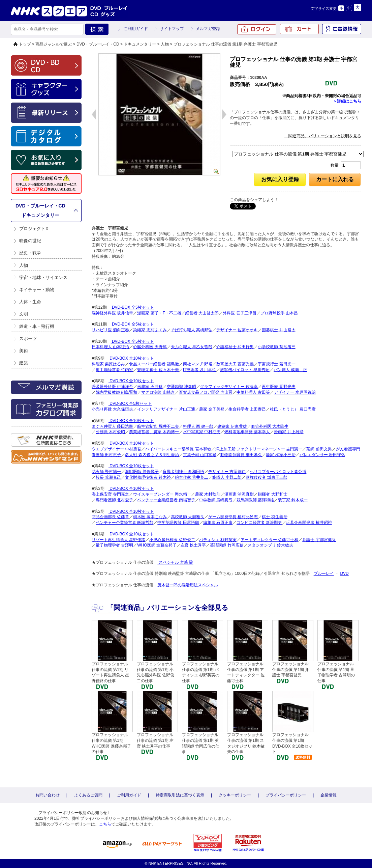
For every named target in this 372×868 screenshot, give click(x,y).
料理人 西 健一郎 (198, 426)
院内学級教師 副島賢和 (116, 392)
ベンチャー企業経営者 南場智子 (166, 500)
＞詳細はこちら (347, 101)
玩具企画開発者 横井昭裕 (309, 523)
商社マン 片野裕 (198, 364)
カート (299, 29)
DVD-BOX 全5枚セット (132, 307)
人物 (165, 44)
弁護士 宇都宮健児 (319, 540)
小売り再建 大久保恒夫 (112, 409)
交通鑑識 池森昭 (181, 387)
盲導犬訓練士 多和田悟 (183, 472)
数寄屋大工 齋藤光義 (235, 364)
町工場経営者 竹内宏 (114, 370)
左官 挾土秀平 (193, 545)
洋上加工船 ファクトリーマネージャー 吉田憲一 (259, 449)
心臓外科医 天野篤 (150, 347)
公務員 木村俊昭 (110, 432)
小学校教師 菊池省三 (276, 347)
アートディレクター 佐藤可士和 (269, 540)
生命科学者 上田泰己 (247, 409)
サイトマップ (172, 29)
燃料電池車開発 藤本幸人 (247, 432)
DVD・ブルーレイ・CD (98, 44)
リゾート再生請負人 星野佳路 (118, 540)
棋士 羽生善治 (274, 517)
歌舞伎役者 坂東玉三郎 (266, 477)
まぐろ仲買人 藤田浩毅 (112, 426)
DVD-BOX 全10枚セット (131, 358)
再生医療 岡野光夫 (278, 387)
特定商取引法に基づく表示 (180, 795)
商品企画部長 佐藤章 (110, 517)
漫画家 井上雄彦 (289, 432)
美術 (24, 351)
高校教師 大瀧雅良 (188, 517)
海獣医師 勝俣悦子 (142, 472)
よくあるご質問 (88, 795)
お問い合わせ (48, 795)
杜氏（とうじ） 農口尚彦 (293, 409)
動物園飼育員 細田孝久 (241, 455)
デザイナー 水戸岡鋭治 (295, 392)
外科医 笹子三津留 (239, 313)
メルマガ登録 (208, 29)
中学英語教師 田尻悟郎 (178, 523)
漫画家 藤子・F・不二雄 (159, 313)
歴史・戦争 (30, 253)
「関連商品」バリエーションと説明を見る (323, 136)
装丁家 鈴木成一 (293, 500)
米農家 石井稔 (150, 387)
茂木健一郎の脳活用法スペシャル (188, 585)
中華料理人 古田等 (253, 392)
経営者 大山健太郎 (202, 313)
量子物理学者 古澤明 (114, 545)
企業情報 (329, 795)
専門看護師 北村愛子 (114, 500)
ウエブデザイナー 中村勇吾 (116, 449)
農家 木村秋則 (208, 494)
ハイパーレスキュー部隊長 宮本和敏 (178, 449)
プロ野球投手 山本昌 (279, 313)
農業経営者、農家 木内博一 (154, 432)
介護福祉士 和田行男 (235, 347)
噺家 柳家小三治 (281, 455)
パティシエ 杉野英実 (218, 540)
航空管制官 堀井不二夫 (158, 426)
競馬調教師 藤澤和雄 (255, 500)
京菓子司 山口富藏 (200, 455)
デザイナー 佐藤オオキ (237, 330)
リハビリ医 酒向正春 (110, 330)
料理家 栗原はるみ (108, 364)
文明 (24, 314)
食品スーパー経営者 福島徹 (154, 364)
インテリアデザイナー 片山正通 (166, 409)
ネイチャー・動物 (37, 290)
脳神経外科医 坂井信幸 (112, 313)
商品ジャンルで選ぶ (54, 44)
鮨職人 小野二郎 (227, 477)
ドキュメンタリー (140, 44)
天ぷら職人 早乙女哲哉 (192, 347)
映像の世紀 (30, 241)
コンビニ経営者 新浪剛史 (259, 523)
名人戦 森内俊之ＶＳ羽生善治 (152, 455)
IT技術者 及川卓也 (199, 370)
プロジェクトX (34, 229)
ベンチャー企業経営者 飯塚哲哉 (125, 523)
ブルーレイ (324, 573)
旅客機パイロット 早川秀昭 (245, 370)
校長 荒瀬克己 (108, 477)
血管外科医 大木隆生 (270, 426)
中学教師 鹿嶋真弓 (216, 500)
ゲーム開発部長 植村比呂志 (233, 517)
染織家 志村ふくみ (150, 330)
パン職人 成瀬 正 (290, 370)
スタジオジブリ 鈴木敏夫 (270, 545)
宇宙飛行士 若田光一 (276, 364)
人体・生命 (30, 302)
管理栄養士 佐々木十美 (158, 370)
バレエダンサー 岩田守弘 (322, 455)
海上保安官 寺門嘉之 (110, 494)
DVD (344, 573)
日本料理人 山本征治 (110, 347)
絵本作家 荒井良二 (192, 477)
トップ (25, 44)
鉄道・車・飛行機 (37, 326)
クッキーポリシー (235, 795)
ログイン (257, 29)
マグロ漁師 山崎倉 (158, 392)
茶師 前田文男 (319, 449)
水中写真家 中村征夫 (202, 432)
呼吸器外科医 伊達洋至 (112, 387)
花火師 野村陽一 (106, 472)
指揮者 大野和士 (272, 494)
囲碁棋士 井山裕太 (278, 330)
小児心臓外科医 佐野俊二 (172, 540)
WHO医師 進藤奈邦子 (157, 545)
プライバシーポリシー (286, 795)
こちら (105, 824)
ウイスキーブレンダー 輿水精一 (162, 494)
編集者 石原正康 (218, 523)
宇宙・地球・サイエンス (43, 277)
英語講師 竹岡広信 (227, 545)
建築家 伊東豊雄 (232, 426)
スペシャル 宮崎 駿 (175, 562)
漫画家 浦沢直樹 (239, 494)
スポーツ (28, 339)
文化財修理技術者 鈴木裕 (148, 477)
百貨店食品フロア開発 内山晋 (206, 392)
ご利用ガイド (136, 29)
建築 (24, 363)
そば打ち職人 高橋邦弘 (192, 330)
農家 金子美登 (212, 409)
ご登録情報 (342, 29)
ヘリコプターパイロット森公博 (278, 472)
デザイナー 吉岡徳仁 (227, 472)
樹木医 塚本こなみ (150, 517)
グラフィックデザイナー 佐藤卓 (229, 387)
